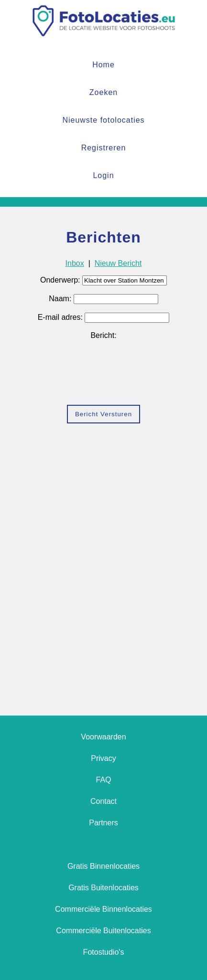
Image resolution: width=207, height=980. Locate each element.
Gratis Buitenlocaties (103, 888)
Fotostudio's (104, 952)
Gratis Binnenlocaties (103, 866)
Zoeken (103, 92)
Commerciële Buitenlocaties (103, 931)
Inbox (75, 263)
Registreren (104, 148)
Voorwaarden (103, 737)
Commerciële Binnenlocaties (103, 909)
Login (103, 175)
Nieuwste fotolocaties (103, 120)
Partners (103, 823)
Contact (103, 801)
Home (103, 65)
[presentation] (104, 376)
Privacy (103, 758)
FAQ (103, 780)
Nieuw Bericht (118, 263)
